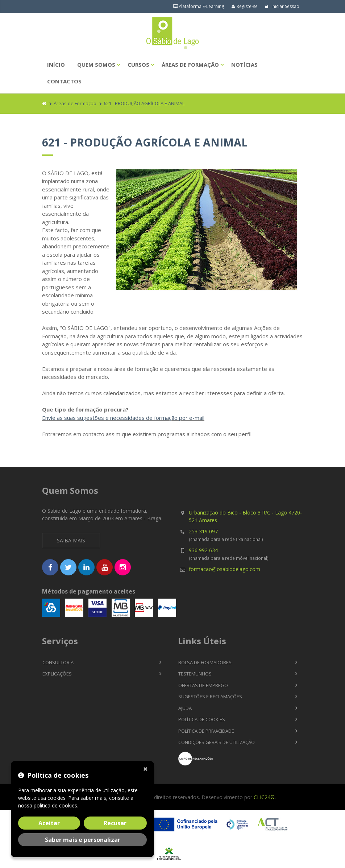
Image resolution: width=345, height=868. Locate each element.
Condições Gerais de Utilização (217, 742)
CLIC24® (264, 797)
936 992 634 (203, 550)
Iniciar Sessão (282, 6)
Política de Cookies (202, 719)
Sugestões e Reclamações (210, 697)
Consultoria (58, 662)
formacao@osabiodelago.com (225, 569)
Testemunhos (195, 674)
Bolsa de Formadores (205, 662)
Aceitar (49, 823)
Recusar (115, 823)
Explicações (57, 674)
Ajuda (185, 708)
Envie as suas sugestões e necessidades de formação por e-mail (123, 418)
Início (56, 65)
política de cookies (55, 805)
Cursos (138, 65)
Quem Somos (96, 65)
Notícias (244, 65)
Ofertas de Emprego (203, 685)
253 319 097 (203, 531)
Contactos (64, 81)
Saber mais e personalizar (83, 840)
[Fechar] (147, 768)
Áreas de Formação (190, 65)
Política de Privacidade (206, 731)
